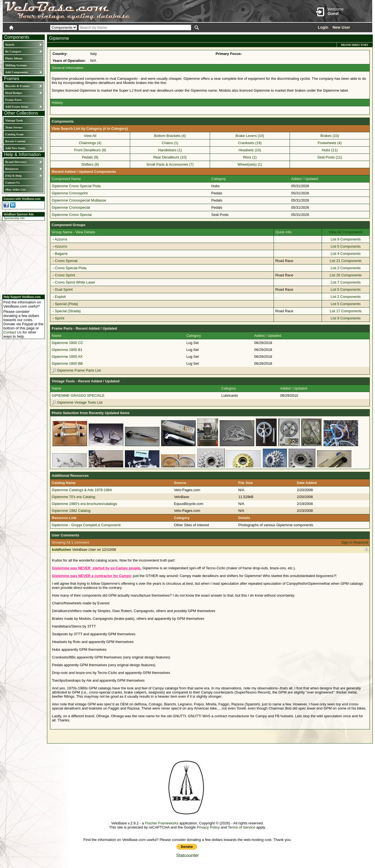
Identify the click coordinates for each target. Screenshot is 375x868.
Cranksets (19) (250, 143)
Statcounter (188, 855)
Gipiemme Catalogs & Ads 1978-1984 (82, 490)
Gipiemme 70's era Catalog (73, 497)
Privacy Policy (208, 827)
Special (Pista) (67, 304)
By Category (13, 51)
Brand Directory (16, 162)
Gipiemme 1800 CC (67, 343)
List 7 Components (346, 282)
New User (341, 27)
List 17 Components (346, 311)
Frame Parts (13, 100)
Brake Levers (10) (250, 136)
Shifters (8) (90, 164)
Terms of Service (241, 827)
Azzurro (61, 246)
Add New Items (15, 148)
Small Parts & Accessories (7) (170, 164)
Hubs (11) (330, 150)
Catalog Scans (14, 134)
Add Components (17, 72)
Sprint (60, 318)
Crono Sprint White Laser (75, 282)
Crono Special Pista (71, 268)
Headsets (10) (250, 150)
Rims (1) (250, 157)
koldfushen (61, 550)
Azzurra (61, 239)
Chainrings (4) (90, 143)
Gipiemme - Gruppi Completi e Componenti (86, 525)
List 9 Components (346, 239)
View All (90, 136)
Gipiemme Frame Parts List (76, 370)
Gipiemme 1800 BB (67, 363)
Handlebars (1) (170, 150)
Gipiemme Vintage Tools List (77, 402)
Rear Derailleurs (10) (170, 157)
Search (10, 44)
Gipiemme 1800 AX (67, 357)
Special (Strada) (68, 311)
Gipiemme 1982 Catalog (71, 511)
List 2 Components (346, 268)
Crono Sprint (65, 275)
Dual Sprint (64, 289)
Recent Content (15, 141)
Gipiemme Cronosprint (70, 193)
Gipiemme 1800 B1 (67, 350)
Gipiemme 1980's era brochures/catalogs (84, 504)
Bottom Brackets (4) (170, 136)
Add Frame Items (17, 107)
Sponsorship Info (14, 218)
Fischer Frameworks (162, 823)
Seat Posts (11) (330, 157)
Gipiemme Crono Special (72, 215)
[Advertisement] (22, 257)
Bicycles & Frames (18, 86)
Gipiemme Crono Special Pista (76, 186)
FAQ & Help (14, 176)
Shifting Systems (16, 65)
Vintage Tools (14, 120)
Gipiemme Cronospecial (71, 207)
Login (323, 27)
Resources (12, 169)
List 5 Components (346, 246)
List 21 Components (346, 261)
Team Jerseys (14, 127)
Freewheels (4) (330, 143)
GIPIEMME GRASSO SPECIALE (78, 395)
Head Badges (14, 93)
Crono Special (66, 261)
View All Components (346, 232)
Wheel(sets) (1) (250, 164)
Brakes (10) (330, 136)
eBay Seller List (15, 189)
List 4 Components (346, 254)
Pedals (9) (90, 157)
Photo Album (14, 58)
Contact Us (12, 182)
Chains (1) (170, 143)
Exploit (60, 297)
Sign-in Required (355, 542)
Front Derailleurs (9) (90, 150)
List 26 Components (346, 275)
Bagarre (61, 254)
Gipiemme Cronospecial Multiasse (79, 200)
